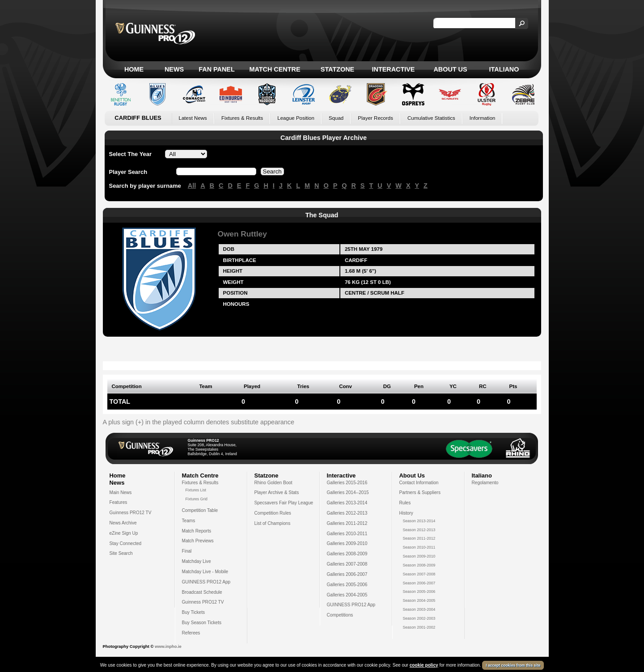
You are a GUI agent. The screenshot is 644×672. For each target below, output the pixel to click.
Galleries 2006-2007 (347, 574)
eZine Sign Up (124, 533)
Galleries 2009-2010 (347, 543)
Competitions (340, 615)
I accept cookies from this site (513, 665)
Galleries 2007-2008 (347, 564)
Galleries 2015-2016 (347, 483)
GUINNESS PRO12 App (206, 582)
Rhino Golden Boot (273, 483)
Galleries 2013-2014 (347, 503)
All (192, 186)
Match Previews (198, 541)
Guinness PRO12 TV (131, 513)
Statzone (337, 69)
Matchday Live (197, 561)
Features (119, 502)
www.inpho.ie (168, 647)
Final (187, 551)
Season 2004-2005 (419, 600)
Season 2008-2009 (419, 565)
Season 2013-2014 (419, 521)
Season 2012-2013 (419, 530)
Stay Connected (126, 543)
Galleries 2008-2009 (347, 554)
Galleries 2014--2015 (348, 492)
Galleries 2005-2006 (347, 585)
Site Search (121, 553)
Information (483, 118)
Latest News (193, 118)
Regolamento (485, 483)
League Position (296, 118)
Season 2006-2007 (419, 583)
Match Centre (275, 69)
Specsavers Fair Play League (284, 503)
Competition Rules (273, 513)
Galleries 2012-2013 (347, 513)
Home (134, 69)
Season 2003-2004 (419, 609)
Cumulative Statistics (431, 118)
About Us (450, 69)
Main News (121, 492)
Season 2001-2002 (419, 627)
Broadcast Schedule (202, 592)
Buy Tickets (194, 612)
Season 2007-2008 (419, 574)
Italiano (504, 69)
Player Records (375, 118)
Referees (191, 633)
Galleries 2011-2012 (347, 523)
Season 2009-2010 (419, 556)
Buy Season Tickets (202, 623)
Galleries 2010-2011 (347, 534)
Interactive (394, 69)
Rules (405, 503)
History (406, 513)
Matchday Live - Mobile (205, 572)
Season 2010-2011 (419, 547)
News (174, 69)
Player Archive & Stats (277, 492)
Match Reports (197, 531)
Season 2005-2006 (419, 592)
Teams (189, 521)
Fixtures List (196, 490)
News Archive (123, 523)
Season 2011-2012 (419, 538)
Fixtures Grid (197, 499)
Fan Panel (216, 69)
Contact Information (419, 483)
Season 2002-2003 (419, 618)
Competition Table (200, 510)
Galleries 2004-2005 (347, 595)
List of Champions (273, 523)
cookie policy (424, 665)
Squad (336, 118)
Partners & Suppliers (420, 492)
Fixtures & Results (242, 118)
